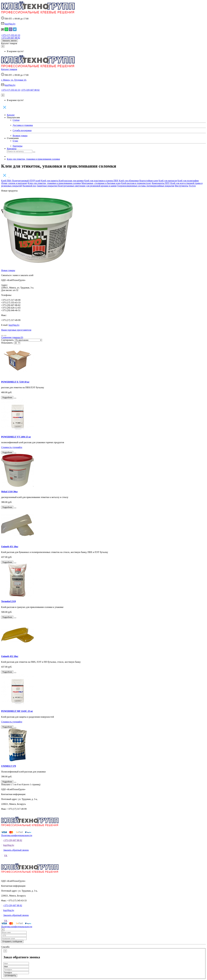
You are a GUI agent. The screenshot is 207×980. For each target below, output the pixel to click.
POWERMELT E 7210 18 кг (15, 382)
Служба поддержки (22, 130)
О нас (15, 141)
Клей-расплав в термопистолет (136, 183)
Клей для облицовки (129, 181)
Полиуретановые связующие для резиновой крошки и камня (87, 186)
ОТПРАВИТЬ (10, 976)
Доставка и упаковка (23, 125)
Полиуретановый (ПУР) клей (26, 181)
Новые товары (8, 270)
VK (6, 856)
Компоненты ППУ (161, 183)
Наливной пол (29, 186)
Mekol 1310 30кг (9, 492)
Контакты (12, 149)
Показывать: (7, 343)
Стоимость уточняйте (12, 447)
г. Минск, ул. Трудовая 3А (14, 80)
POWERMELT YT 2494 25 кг (16, 437)
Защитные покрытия (47, 186)
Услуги (192, 186)
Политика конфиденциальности (17, 835)
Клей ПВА (6, 181)
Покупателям (13, 117)
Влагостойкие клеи (149, 181)
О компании (13, 138)
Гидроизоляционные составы (132, 186)
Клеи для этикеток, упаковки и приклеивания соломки (33, 159)
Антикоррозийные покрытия (160, 186)
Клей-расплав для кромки (71, 181)
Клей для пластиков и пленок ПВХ (101, 181)
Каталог (11, 115)
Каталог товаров (9, 43)
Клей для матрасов (168, 181)
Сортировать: (8, 340)
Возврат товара (20, 136)
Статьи (16, 120)
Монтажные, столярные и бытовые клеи (101, 183)
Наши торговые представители (16, 330)
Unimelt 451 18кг (10, 547)
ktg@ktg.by (10, 24)
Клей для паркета (50, 181)
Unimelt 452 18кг (10, 656)
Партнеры (18, 146)
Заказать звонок (9, 41)
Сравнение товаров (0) (12, 337)
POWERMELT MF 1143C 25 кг (17, 711)
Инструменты (182, 186)
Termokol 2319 (8, 601)
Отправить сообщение (12, 942)
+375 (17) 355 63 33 (11, 35)
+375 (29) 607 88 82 (11, 38)
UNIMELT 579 (9, 766)
